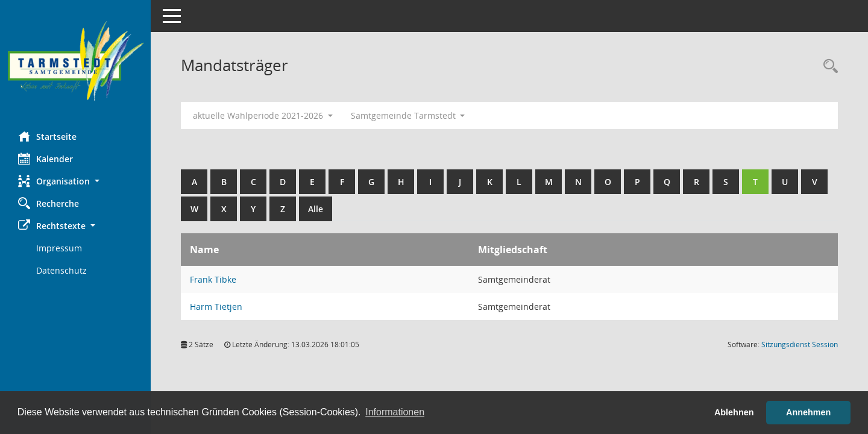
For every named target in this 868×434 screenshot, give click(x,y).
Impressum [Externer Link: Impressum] (59, 248)
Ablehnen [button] (734, 412)
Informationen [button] (395, 412)
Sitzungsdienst (800, 344)
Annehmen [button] (808, 412)
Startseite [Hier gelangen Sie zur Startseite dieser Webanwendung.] (47, 136)
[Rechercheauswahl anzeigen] (828, 67)
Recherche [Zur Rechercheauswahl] (49, 203)
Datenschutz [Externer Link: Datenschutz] (61, 270)
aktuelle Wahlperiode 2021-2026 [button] (263, 115)
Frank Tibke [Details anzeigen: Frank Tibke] (213, 279)
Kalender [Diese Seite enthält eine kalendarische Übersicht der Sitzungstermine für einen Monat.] (46, 159)
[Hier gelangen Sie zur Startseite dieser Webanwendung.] (75, 61)
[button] (75, 181)
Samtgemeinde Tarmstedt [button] (408, 115)
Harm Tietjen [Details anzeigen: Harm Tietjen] (216, 307)
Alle (316, 209)
